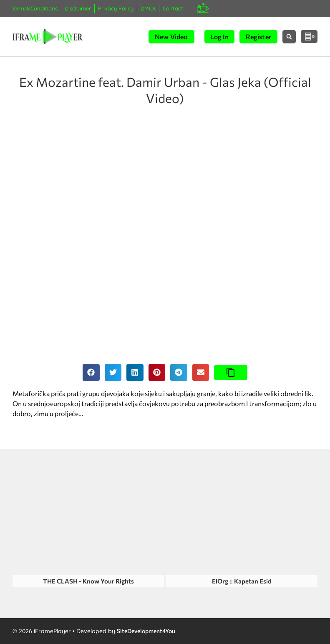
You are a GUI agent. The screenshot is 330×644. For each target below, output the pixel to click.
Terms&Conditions (35, 8)
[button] (289, 37)
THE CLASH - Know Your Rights (88, 581)
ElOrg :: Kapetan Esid (242, 581)
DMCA (148, 8)
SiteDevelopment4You (146, 631)
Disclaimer (78, 8)
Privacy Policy (116, 8)
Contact (173, 8)
